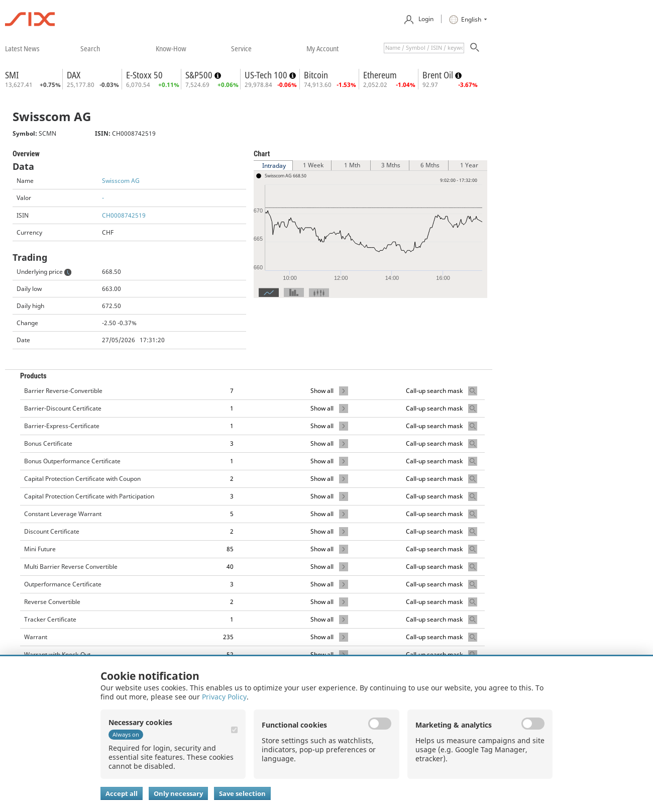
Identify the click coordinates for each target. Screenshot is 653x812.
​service (241, 48)
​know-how (171, 48)
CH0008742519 (124, 215)
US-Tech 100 (267, 75)
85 (230, 549)
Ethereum (380, 75)
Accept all (122, 793)
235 (228, 637)
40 (230, 567)
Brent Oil (439, 75)
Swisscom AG (121, 181)
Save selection (242, 793)
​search (90, 48)
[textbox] (424, 48)
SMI (12, 75)
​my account (322, 48)
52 (230, 654)
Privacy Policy (224, 697)
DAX (74, 75)
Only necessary (178, 793)
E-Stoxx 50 (144, 75)
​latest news (22, 48)
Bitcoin (316, 75)
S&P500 (200, 75)
